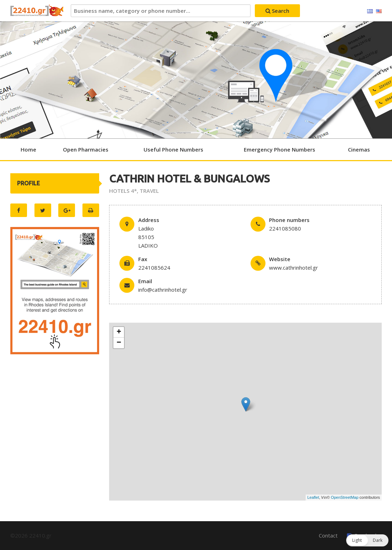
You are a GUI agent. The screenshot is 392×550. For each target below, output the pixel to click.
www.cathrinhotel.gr (294, 268)
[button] (367, 540)
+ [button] (119, 332)
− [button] (119, 343)
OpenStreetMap (345, 497)
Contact (328, 535)
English (379, 11)
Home (28, 149)
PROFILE (28, 183)
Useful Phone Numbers (173, 149)
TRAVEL (149, 191)
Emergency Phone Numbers (280, 149)
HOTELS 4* (123, 191)
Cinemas (359, 149)
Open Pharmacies (86, 149)
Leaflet (313, 497)
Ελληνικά (370, 11)
